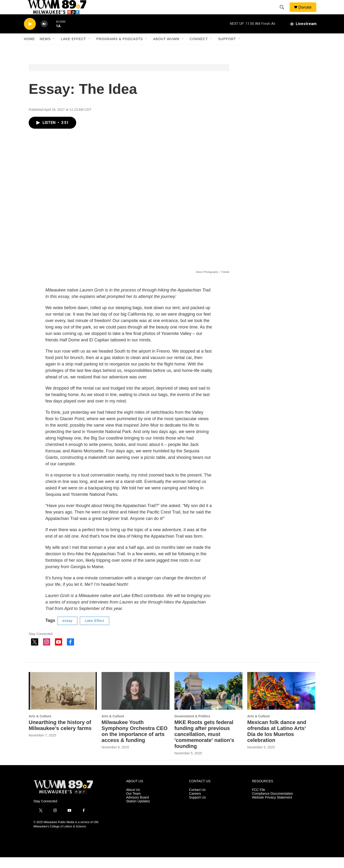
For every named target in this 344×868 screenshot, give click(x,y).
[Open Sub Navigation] (54, 50)
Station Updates (138, 812)
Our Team (133, 804)
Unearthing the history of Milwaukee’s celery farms (60, 736)
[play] (30, 35)
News (45, 50)
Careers (195, 804)
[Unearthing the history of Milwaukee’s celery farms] (63, 702)
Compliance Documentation (273, 804)
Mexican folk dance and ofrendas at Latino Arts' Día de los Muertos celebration (277, 742)
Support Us (197, 808)
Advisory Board (137, 808)
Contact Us (197, 801)
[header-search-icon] (284, 13)
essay (68, 631)
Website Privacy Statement (272, 808)
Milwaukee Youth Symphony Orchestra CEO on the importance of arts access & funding (134, 742)
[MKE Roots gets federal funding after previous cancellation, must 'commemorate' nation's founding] (208, 702)
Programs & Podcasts (120, 50)
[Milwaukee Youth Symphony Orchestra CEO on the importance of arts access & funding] (136, 702)
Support (227, 50)
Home (29, 50)
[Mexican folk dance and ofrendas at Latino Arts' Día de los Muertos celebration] (281, 702)
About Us (133, 801)
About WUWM (166, 50)
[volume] (44, 35)
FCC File (259, 801)
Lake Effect (73, 50)
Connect (199, 50)
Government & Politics (192, 727)
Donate (308, 13)
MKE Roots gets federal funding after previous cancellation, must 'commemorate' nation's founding (204, 745)
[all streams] (303, 35)
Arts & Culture (40, 727)
